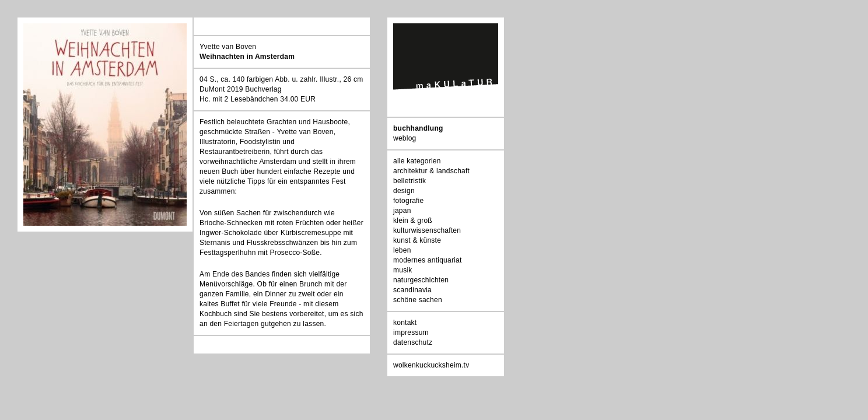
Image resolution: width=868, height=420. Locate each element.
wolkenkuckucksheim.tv (431, 365)
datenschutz (413, 342)
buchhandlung (418, 128)
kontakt (405, 323)
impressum (411, 332)
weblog (405, 138)
